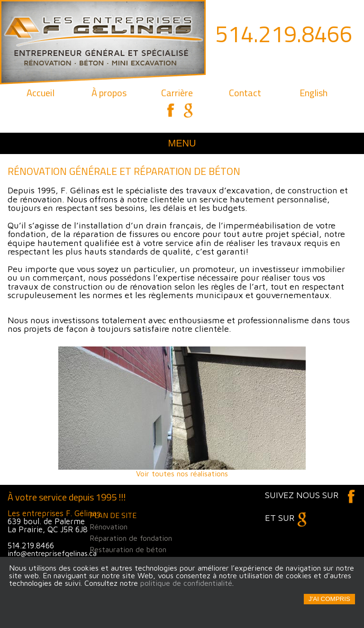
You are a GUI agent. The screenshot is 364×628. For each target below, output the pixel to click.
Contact (245, 93)
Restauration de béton (128, 549)
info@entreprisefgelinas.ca (52, 553)
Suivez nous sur (311, 495)
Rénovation (109, 527)
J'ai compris (329, 599)
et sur (289, 518)
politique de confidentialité (186, 583)
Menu (182, 143)
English (314, 93)
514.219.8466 (284, 34)
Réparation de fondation (131, 538)
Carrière (177, 93)
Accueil (41, 93)
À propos (109, 93)
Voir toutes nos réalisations (182, 412)
